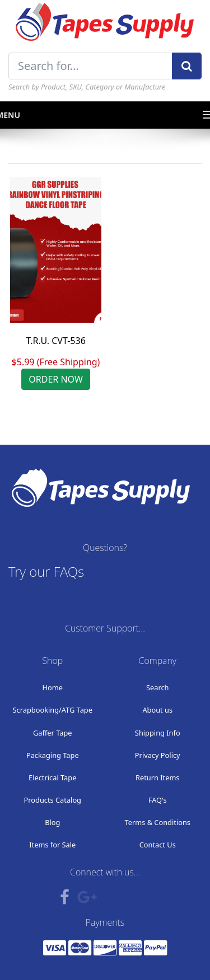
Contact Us (158, 845)
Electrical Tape (52, 778)
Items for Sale (52, 845)
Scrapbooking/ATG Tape (53, 710)
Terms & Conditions (158, 822)
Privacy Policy (158, 755)
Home (53, 687)
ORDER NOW (56, 379)
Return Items (158, 778)
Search (158, 687)
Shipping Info (158, 733)
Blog (52, 822)
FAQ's (158, 800)
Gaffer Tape (53, 733)
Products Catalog (53, 800)
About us (157, 710)
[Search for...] (90, 66)
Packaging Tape (53, 755)
